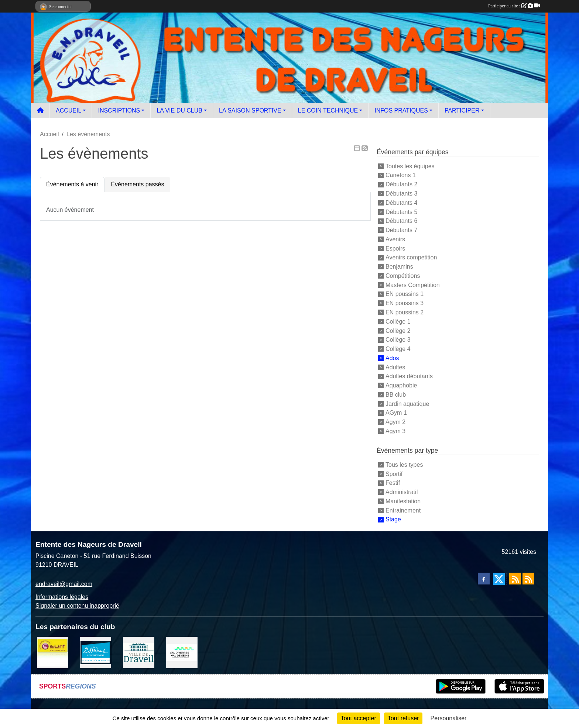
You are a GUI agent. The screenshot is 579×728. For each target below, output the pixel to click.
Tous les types (404, 465)
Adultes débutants (409, 376)
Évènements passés (137, 184)
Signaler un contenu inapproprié (77, 606)
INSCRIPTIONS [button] (119, 111)
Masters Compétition (413, 285)
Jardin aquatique (407, 403)
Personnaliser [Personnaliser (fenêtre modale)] (449, 718)
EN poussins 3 (405, 303)
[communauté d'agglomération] (182, 652)
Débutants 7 (401, 230)
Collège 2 (398, 330)
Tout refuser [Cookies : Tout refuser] (403, 718)
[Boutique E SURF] (53, 652)
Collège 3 (398, 340)
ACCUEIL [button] (68, 111)
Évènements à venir (72, 184)
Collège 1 (398, 322)
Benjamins (399, 267)
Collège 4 (398, 349)
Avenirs (395, 239)
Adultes (395, 367)
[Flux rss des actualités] (515, 579)
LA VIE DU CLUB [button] (179, 111)
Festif (393, 483)
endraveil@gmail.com (64, 584)
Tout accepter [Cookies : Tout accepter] (359, 718)
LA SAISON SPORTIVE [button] (250, 111)
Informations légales (62, 597)
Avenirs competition (411, 257)
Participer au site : (514, 6)
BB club (396, 395)
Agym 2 (395, 422)
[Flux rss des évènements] (528, 579)
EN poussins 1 (405, 294)
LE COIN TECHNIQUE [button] (328, 111)
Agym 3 (395, 431)
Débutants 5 (401, 212)
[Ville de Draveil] (139, 652)
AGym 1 (396, 413)
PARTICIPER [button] (462, 111)
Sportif (394, 474)
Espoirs (395, 248)
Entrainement (403, 510)
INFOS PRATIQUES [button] (401, 111)
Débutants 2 (401, 184)
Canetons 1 (401, 175)
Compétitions (403, 276)
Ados (392, 358)
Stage (393, 519)
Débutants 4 (401, 203)
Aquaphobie (401, 385)
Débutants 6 (401, 221)
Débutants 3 (401, 194)
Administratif (402, 492)
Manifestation (403, 501)
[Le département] (96, 652)
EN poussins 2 (405, 312)
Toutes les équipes (410, 166)
